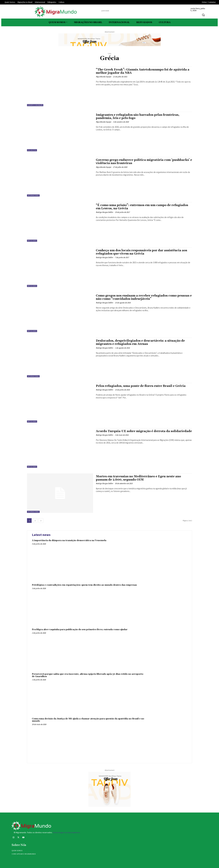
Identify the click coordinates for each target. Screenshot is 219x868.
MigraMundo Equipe (103, 77)
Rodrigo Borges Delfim (104, 212)
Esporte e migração (35, 105)
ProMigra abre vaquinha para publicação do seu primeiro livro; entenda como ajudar (80, 630)
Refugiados (32, 241)
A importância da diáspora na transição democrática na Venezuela (69, 540)
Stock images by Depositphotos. (67, 832)
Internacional (33, 195)
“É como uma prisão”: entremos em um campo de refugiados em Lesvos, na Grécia (142, 207)
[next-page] (41, 521)
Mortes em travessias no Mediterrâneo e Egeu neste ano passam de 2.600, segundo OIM (138, 478)
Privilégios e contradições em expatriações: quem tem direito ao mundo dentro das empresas (84, 585)
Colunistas (32, 150)
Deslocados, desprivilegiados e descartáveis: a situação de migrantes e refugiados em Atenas (140, 342)
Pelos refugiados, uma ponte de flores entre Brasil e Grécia (141, 386)
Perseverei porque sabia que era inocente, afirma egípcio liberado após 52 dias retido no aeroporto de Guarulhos (88, 675)
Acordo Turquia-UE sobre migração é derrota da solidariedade (144, 431)
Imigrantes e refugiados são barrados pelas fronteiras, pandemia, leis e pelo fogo (138, 117)
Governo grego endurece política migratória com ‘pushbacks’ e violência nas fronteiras (144, 162)
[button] (203, 15)
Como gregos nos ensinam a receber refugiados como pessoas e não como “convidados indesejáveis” (144, 297)
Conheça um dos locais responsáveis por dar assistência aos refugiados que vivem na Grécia (141, 252)
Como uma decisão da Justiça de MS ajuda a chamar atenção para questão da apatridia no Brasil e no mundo (88, 720)
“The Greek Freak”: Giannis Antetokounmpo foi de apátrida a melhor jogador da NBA (143, 71)
